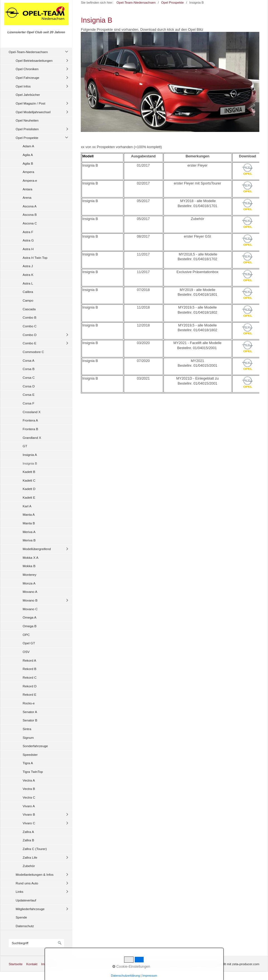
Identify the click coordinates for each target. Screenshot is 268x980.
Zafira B (28, 840)
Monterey (29, 575)
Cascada (29, 309)
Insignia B (30, 463)
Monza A (29, 583)
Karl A (27, 506)
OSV (26, 652)
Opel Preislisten (27, 129)
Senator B (30, 720)
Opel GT (29, 643)
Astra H (28, 249)
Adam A (28, 146)
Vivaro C (29, 823)
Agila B (28, 163)
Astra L (28, 283)
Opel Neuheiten (27, 120)
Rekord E (29, 694)
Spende (21, 917)
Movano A (30, 592)
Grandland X (32, 438)
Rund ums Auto (27, 883)
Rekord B (29, 669)
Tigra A (28, 763)
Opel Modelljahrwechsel (33, 112)
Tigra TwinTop (33, 772)
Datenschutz (25, 926)
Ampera (28, 172)
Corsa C (29, 377)
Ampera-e (30, 180)
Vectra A (29, 780)
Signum (28, 738)
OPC (26, 635)
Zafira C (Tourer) (35, 849)
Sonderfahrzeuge (35, 746)
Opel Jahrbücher (28, 95)
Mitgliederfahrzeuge (30, 909)
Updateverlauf (26, 900)
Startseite (16, 964)
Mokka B (29, 566)
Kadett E (29, 497)
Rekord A (29, 660)
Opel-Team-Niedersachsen (28, 52)
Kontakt (32, 964)
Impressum (49, 964)
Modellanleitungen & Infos (35, 874)
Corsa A (29, 360)
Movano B (30, 600)
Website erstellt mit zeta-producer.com (231, 964)
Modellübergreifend (37, 549)
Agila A (28, 155)
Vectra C (29, 797)
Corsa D (29, 386)
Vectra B (29, 789)
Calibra (28, 292)
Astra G (28, 240)
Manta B (29, 523)
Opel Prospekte (27, 138)
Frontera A (30, 420)
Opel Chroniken (27, 69)
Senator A (30, 712)
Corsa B (29, 369)
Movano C (30, 609)
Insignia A (30, 455)
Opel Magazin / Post (30, 103)
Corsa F (29, 403)
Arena (27, 197)
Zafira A (28, 832)
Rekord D (30, 686)
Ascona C (30, 223)
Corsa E (29, 395)
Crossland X (32, 412)
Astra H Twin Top (35, 258)
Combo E (29, 343)
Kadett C (29, 480)
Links (19, 892)
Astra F (28, 232)
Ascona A (30, 206)
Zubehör (29, 866)
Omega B (30, 626)
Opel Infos (23, 86)
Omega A (29, 617)
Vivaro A (29, 806)
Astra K (28, 275)
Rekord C (30, 677)
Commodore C (33, 352)
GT (25, 446)
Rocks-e (29, 703)
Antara (28, 189)
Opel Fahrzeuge (27, 78)
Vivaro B (29, 814)
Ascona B (30, 215)
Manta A (29, 514)
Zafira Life (30, 857)
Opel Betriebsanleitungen (34, 61)
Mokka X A (30, 558)
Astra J (28, 266)
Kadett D (29, 489)
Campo (28, 300)
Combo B (29, 317)
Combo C (30, 326)
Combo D (30, 335)
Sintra (27, 729)
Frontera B (30, 429)
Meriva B (29, 540)
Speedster (30, 755)
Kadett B (29, 472)
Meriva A (29, 532)
